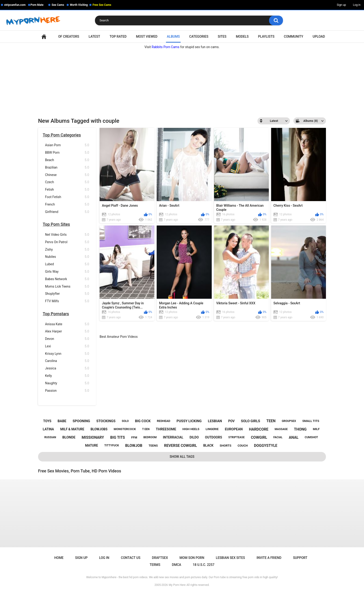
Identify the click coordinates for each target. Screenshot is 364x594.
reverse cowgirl (181, 446)
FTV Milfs (67, 301)
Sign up (341, 5)
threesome (166, 429)
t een (146, 429)
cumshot (311, 437)
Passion (67, 391)
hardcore (259, 429)
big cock (143, 421)
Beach (67, 160)
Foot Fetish (67, 197)
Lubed (67, 264)
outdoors (214, 437)
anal (294, 437)
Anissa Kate (67, 324)
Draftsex (160, 558)
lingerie (212, 429)
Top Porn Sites (56, 224)
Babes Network (67, 279)
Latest (94, 37)
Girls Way (67, 272)
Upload (319, 37)
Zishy (67, 250)
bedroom (150, 437)
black (208, 445)
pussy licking (189, 421)
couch (243, 446)
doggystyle (266, 446)
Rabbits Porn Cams (166, 47)
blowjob (134, 446)
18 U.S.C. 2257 (203, 565)
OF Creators (69, 37)
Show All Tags (182, 457)
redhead (164, 421)
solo (125, 421)
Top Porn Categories (62, 135)
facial (278, 437)
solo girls (251, 421)
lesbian (215, 421)
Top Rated (118, 37)
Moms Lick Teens (67, 287)
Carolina (67, 361)
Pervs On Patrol (67, 242)
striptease (237, 437)
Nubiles (67, 257)
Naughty (67, 383)
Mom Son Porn (192, 558)
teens (153, 446)
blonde (69, 437)
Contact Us (131, 558)
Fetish (67, 190)
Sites (222, 37)
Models (242, 37)
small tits (311, 421)
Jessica (67, 368)
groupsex (289, 421)
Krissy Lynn (67, 354)
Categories (199, 37)
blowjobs (99, 429)
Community (294, 37)
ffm (134, 437)
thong (300, 429)
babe (62, 421)
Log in (357, 5)
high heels (191, 429)
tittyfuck (112, 445)
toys (47, 421)
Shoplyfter (67, 294)
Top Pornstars (56, 314)
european (234, 429)
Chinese (67, 175)
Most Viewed (147, 37)
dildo (194, 437)
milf (316, 429)
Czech (67, 182)
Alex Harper (67, 331)
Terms (155, 565)
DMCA (177, 565)
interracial (173, 437)
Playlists (266, 37)
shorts (225, 446)
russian (50, 437)
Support (300, 558)
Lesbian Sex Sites (230, 558)
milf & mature (72, 429)
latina (48, 429)
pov (231, 421)
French (67, 204)
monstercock (125, 429)
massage (281, 429)
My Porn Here (177, 585)
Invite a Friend (269, 558)
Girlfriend (67, 212)
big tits (118, 437)
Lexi (67, 346)
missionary (93, 437)
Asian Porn (67, 145)
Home (44, 37)
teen (271, 421)
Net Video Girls (67, 235)
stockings (106, 421)
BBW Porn (67, 153)
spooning (81, 421)
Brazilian (67, 168)
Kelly (67, 376)
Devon (67, 339)
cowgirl (259, 437)
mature (91, 445)
